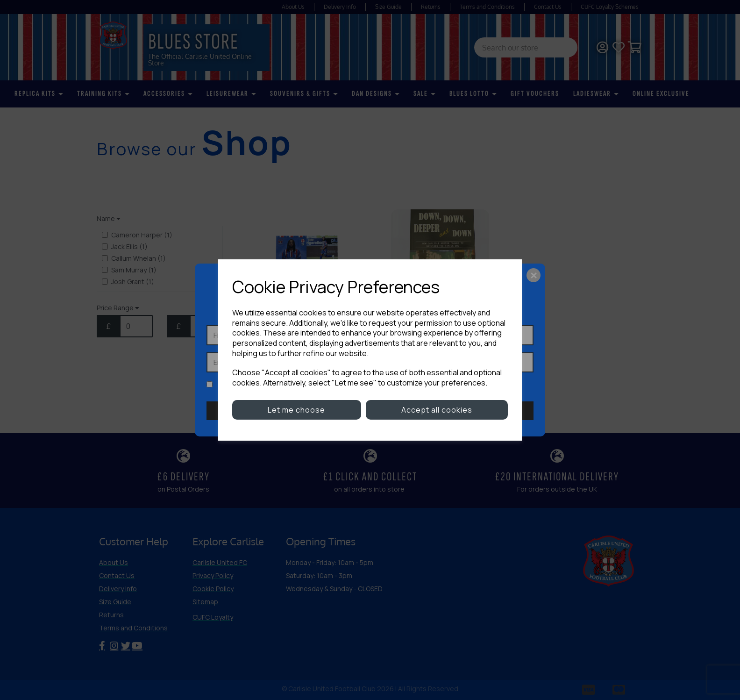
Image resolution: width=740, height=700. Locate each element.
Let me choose (296, 410)
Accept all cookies (437, 410)
